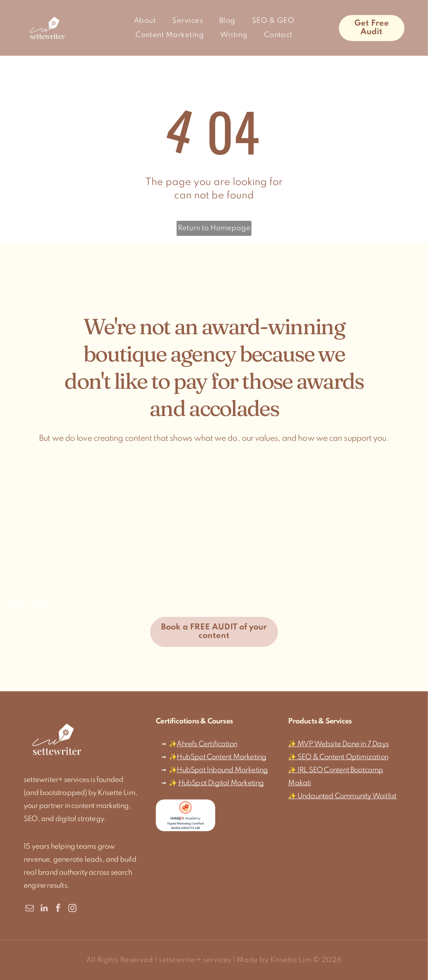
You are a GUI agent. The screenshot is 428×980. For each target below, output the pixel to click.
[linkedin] (44, 909)
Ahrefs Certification (207, 744)
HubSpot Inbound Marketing (222, 770)
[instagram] (72, 909)
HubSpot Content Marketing (221, 757)
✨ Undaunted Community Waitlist (342, 796)
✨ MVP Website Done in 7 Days (338, 744)
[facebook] (58, 909)
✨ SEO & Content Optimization (338, 757)
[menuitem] (145, 21)
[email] (30, 909)
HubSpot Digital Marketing (221, 783)
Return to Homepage (214, 228)
